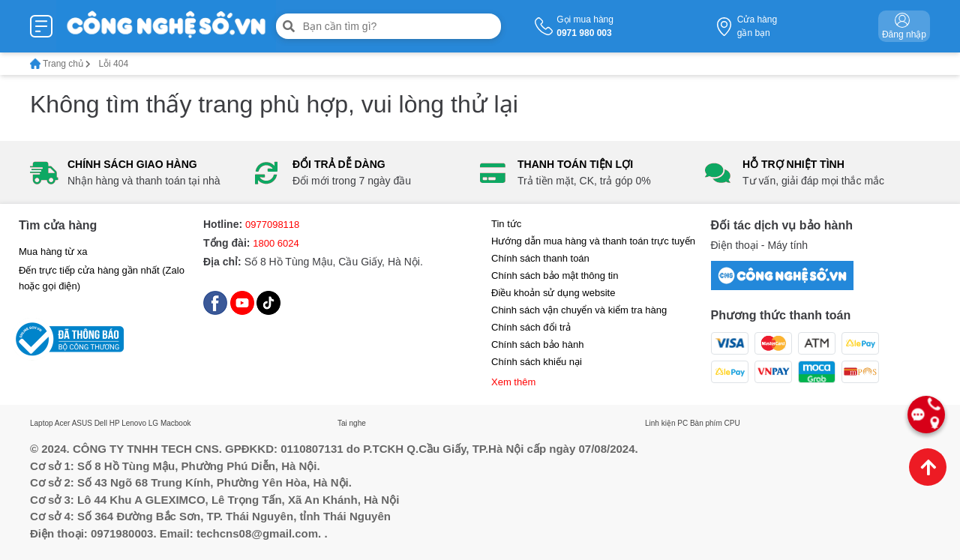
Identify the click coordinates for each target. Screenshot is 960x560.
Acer (63, 423)
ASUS (82, 423)
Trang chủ (60, 64)
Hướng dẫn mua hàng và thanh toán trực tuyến (593, 241)
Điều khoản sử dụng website (553, 293)
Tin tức (506, 224)
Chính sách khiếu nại (537, 362)
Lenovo (134, 423)
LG (153, 423)
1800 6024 (276, 243)
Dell (101, 423)
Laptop (42, 423)
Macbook (176, 423)
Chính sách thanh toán (540, 258)
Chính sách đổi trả (531, 327)
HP (115, 423)
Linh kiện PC (666, 423)
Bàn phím (706, 423)
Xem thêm (513, 382)
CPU (732, 423)
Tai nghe (352, 423)
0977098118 (272, 225)
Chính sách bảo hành (537, 344)
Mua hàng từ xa (53, 252)
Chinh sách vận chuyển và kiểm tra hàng (579, 310)
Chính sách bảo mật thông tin (555, 276)
